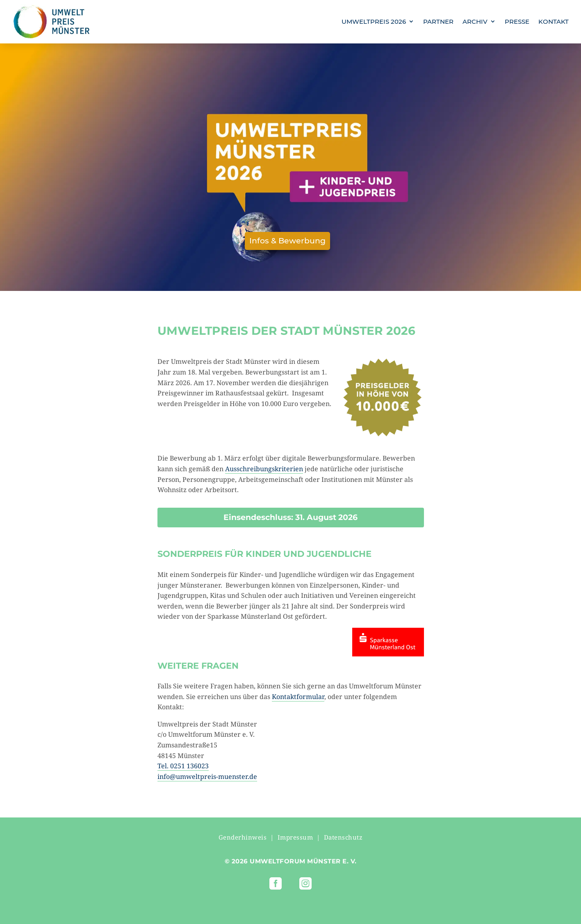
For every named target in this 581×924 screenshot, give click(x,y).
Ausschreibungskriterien (264, 469)
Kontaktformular (298, 697)
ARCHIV (475, 22)
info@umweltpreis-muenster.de (207, 776)
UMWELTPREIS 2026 (374, 22)
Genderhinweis (243, 837)
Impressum (295, 837)
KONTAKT (554, 22)
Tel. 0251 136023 (183, 766)
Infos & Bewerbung (287, 241)
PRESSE (517, 22)
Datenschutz (343, 837)
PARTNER (438, 22)
